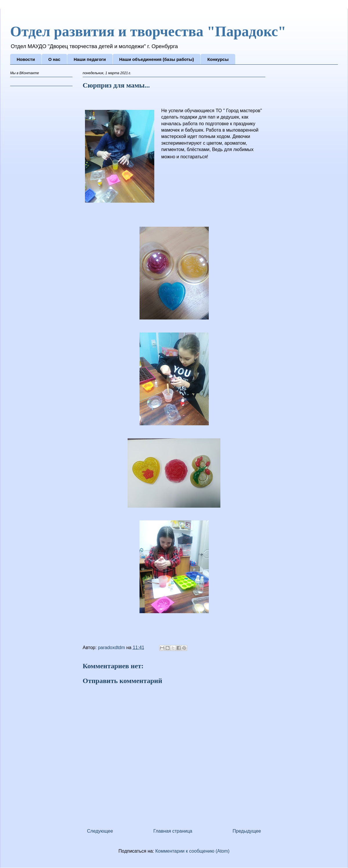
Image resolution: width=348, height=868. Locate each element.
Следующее (100, 831)
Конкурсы (218, 59)
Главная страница (173, 831)
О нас (54, 59)
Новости (26, 59)
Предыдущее (247, 831)
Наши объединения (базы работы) (157, 59)
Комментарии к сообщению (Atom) (193, 851)
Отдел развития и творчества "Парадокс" (148, 31)
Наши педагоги (90, 59)
